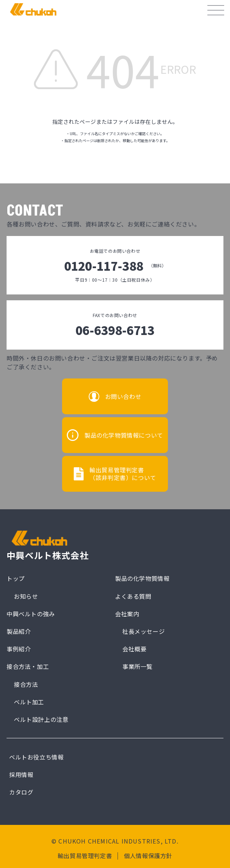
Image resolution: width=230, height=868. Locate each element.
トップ (16, 578)
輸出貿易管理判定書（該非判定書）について (123, 474)
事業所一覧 (137, 666)
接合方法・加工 (28, 666)
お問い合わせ (123, 396)
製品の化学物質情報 (142, 578)
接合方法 (26, 684)
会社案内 (127, 614)
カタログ (21, 792)
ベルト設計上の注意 (41, 719)
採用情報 (21, 774)
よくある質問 (133, 596)
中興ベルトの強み (31, 614)
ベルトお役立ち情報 (36, 757)
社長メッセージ (143, 631)
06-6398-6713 (115, 330)
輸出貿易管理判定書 (85, 856)
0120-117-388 (115, 266)
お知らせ (26, 596)
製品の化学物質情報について (124, 435)
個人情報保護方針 (148, 856)
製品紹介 (19, 631)
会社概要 (134, 649)
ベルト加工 (29, 702)
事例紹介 (19, 649)
